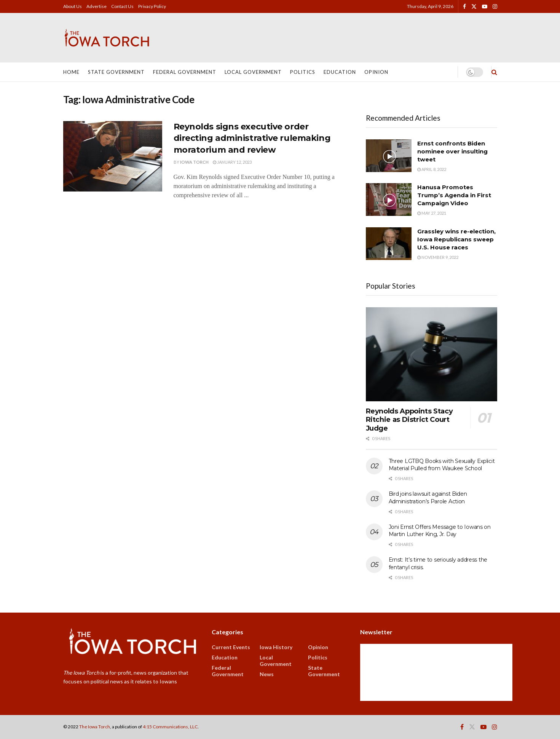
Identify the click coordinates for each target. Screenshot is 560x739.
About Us (73, 6)
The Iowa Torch (95, 727)
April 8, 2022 (432, 169)
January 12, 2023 (232, 162)
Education (340, 72)
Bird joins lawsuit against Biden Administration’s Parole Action (428, 498)
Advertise (97, 6)
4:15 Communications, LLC (170, 727)
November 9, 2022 (438, 257)
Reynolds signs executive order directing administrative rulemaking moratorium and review (252, 138)
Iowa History (276, 647)
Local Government (253, 72)
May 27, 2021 (432, 213)
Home (71, 72)
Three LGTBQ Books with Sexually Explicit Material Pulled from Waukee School (442, 465)
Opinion (376, 72)
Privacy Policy (152, 6)
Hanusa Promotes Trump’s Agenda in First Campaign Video (454, 195)
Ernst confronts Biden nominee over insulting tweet (452, 151)
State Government (116, 72)
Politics (303, 72)
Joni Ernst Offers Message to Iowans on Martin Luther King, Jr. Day (440, 531)
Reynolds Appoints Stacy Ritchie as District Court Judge (409, 420)
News (267, 674)
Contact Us (122, 6)
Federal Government (185, 72)
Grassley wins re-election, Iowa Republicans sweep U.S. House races (456, 239)
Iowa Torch (194, 162)
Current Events (231, 647)
